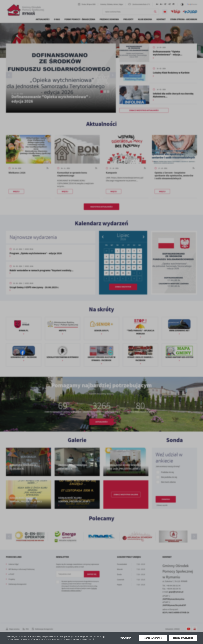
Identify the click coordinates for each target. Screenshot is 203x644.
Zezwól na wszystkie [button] (183, 638)
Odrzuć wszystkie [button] (153, 638)
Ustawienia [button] (126, 638)
